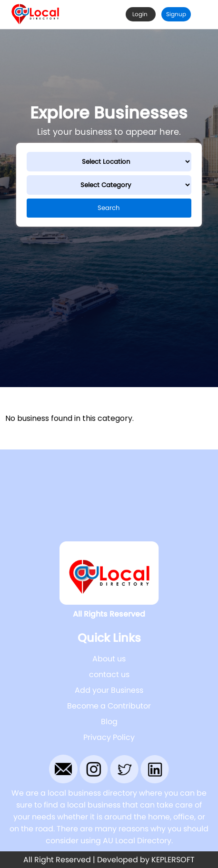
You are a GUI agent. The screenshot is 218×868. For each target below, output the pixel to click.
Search (109, 208)
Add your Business (109, 690)
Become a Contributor (109, 706)
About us (109, 659)
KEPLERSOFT (173, 860)
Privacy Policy (109, 737)
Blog (109, 722)
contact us (109, 674)
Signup (176, 14)
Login (141, 14)
